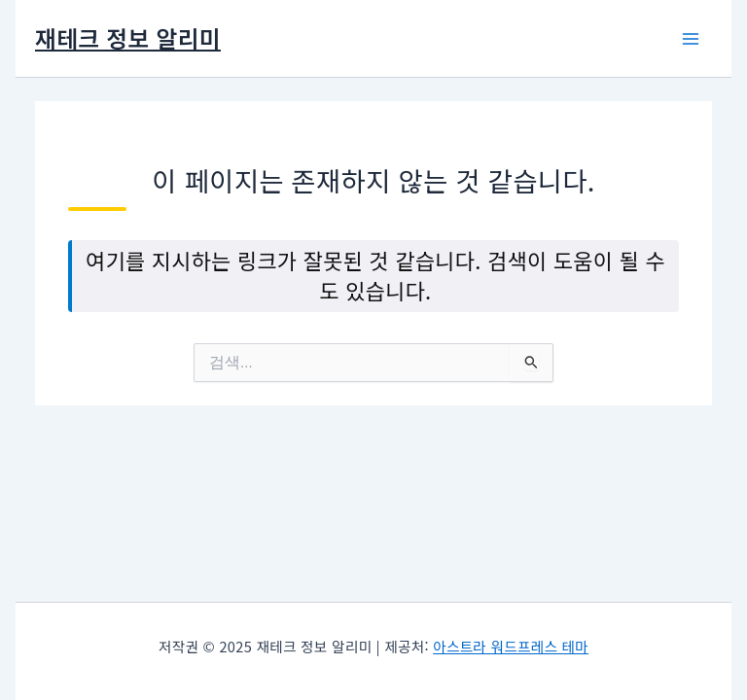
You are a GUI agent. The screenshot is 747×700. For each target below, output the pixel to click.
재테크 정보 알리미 (128, 37)
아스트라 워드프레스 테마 (511, 646)
